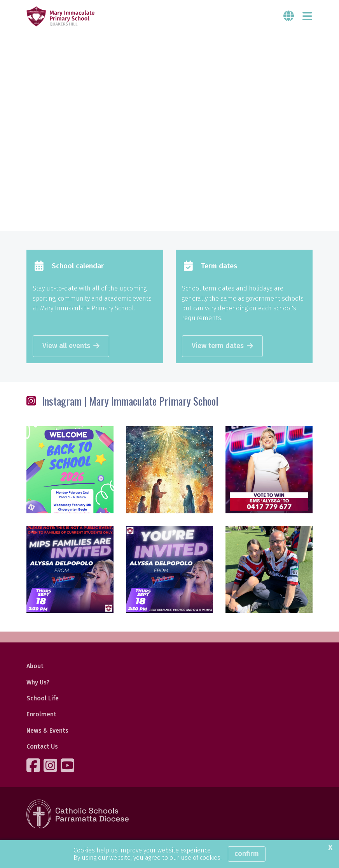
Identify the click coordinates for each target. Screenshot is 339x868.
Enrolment (41, 714)
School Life (43, 698)
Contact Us (42, 746)
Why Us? (38, 682)
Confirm (247, 854)
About (35, 666)
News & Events (47, 731)
